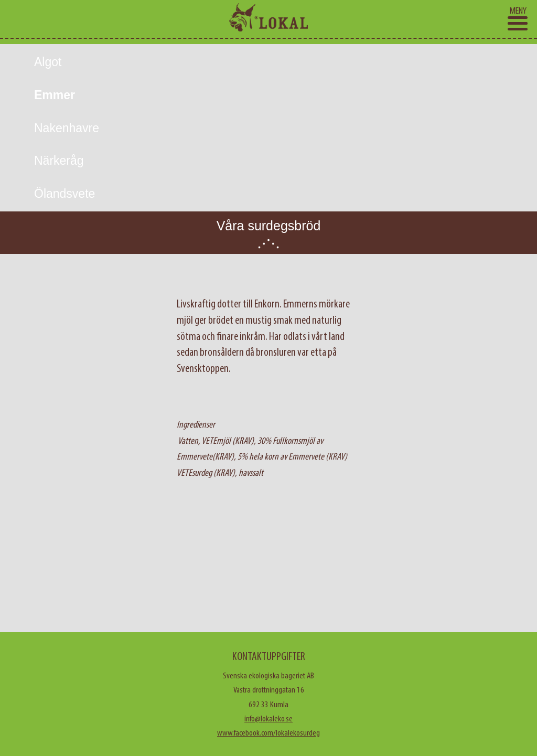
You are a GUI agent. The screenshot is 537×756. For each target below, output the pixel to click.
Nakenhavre (67, 128)
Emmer (55, 95)
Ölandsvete (65, 194)
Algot (48, 62)
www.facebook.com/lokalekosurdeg (268, 733)
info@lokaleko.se (268, 719)
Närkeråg (59, 161)
